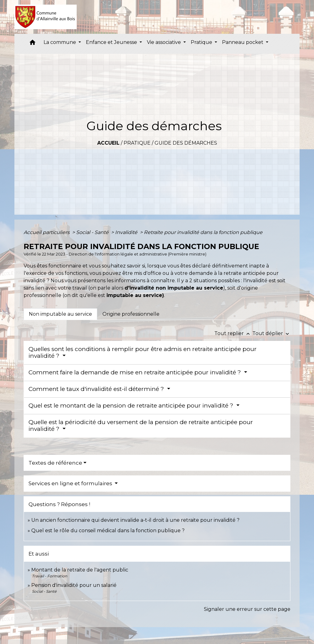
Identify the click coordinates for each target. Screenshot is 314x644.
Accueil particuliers (47, 232)
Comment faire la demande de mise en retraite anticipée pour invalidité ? (136, 372)
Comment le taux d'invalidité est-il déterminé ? (97, 389)
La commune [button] (60, 42)
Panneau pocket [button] (243, 42)
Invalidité (127, 232)
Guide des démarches (186, 143)
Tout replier (233, 333)
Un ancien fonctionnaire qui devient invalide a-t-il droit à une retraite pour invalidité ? (135, 520)
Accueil (108, 143)
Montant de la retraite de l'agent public (80, 570)
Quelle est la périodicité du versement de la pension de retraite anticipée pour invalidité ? (141, 426)
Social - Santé (93, 232)
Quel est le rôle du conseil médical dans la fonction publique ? (108, 531)
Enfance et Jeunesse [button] (112, 42)
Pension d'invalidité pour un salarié (74, 585)
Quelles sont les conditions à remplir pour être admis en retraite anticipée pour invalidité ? (143, 353)
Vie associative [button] (165, 42)
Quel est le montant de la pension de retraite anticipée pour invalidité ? (132, 406)
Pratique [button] (202, 42)
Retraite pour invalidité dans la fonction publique (203, 232)
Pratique (137, 143)
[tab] (60, 314)
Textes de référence (55, 463)
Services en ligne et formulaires (71, 483)
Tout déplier (271, 333)
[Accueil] (46, 17)
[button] (33, 44)
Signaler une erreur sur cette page (247, 609)
